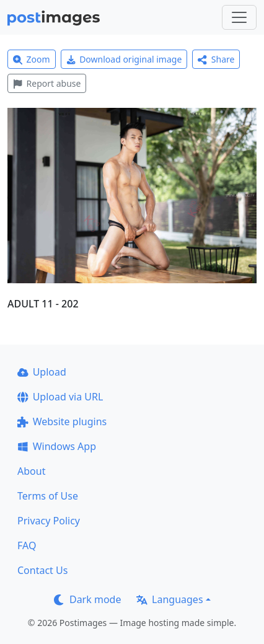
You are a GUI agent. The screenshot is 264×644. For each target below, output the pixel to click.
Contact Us (42, 570)
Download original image (124, 59)
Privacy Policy (49, 521)
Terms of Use (48, 496)
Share (216, 59)
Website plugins (62, 421)
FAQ (27, 545)
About (31, 471)
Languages (169, 599)
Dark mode (87, 599)
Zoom (32, 59)
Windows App (57, 446)
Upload (42, 372)
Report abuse (47, 83)
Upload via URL (60, 397)
